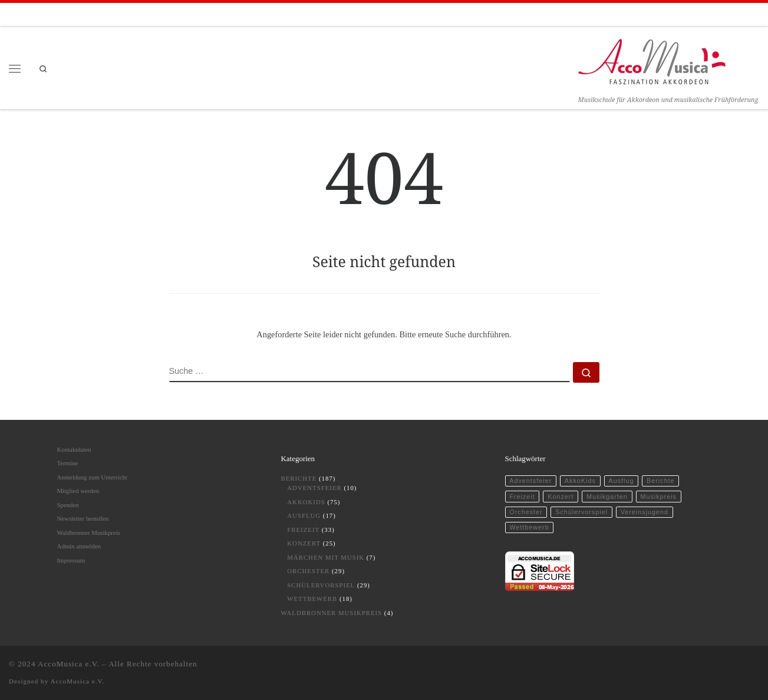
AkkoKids (306, 502)
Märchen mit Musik (326, 557)
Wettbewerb (312, 599)
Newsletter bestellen (83, 518)
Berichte (299, 478)
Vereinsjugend (645, 512)
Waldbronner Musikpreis (89, 533)
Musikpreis (658, 497)
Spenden (68, 505)
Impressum (71, 560)
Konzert (304, 543)
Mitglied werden (78, 491)
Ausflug (304, 515)
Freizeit (303, 530)
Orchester (308, 571)
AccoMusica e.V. (69, 664)
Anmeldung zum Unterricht (92, 477)
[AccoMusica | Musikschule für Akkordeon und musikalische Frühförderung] (652, 60)
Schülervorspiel (321, 585)
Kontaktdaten (74, 449)
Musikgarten (607, 497)
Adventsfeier (314, 488)
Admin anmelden (79, 546)
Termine (68, 463)
